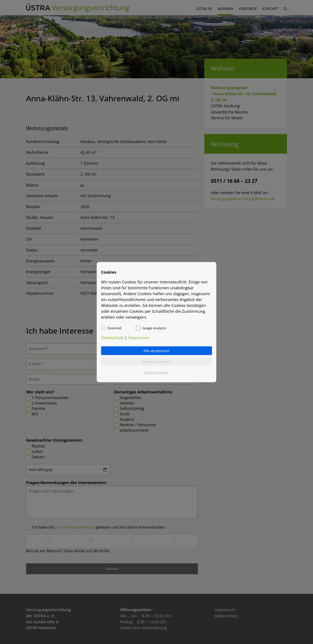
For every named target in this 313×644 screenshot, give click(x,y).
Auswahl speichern (156, 361)
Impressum (138, 337)
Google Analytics (154, 328)
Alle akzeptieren (156, 351)
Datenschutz (112, 337)
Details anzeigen (157, 372)
